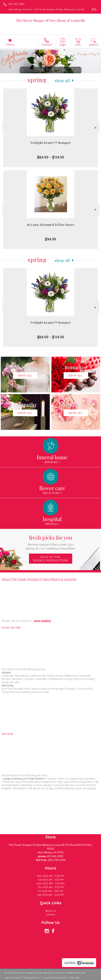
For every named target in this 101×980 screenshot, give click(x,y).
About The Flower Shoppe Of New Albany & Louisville (39, 579)
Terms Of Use (12, 978)
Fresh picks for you (50, 542)
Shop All (62, 80)
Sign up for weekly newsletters (51, 559)
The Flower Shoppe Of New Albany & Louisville (51, 20)
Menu (10, 44)
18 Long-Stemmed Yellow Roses (50, 225)
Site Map (75, 978)
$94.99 (50, 239)
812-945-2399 (17, 4)
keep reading (42, 621)
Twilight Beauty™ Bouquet (50, 143)
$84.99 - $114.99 (51, 157)
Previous (5, 128)
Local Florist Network (55, 978)
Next (96, 128)
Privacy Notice (31, 978)
